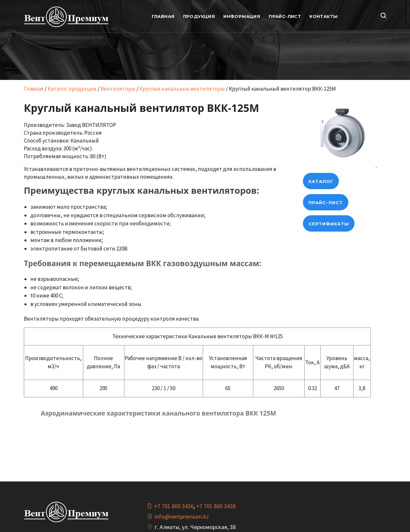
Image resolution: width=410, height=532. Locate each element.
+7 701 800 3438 (216, 506)
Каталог (321, 181)
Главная (34, 89)
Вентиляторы (118, 89)
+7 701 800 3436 (174, 506)
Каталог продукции (72, 89)
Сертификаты (329, 224)
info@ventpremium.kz (182, 517)
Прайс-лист (326, 203)
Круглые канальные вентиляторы (182, 89)
